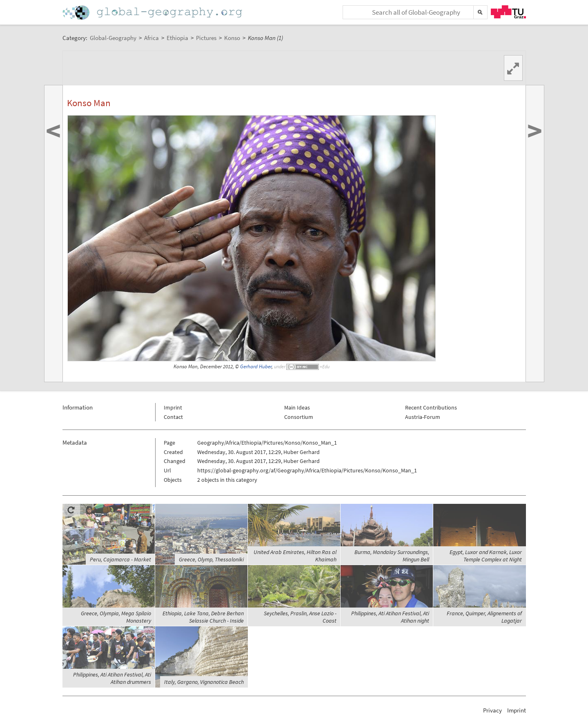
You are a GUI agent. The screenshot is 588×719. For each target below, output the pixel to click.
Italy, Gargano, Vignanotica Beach (204, 682)
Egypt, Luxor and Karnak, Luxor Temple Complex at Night (486, 556)
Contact (173, 417)
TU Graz (508, 12)
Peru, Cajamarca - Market (120, 559)
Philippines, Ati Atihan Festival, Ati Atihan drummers (112, 678)
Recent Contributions (431, 407)
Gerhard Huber (256, 366)
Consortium (299, 417)
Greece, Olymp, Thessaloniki (211, 559)
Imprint (173, 407)
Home (153, 12)
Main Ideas (297, 407)
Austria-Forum (423, 417)
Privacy (492, 710)
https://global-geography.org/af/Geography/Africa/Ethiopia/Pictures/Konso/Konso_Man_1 (307, 470)
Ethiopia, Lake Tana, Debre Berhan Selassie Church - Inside (203, 617)
